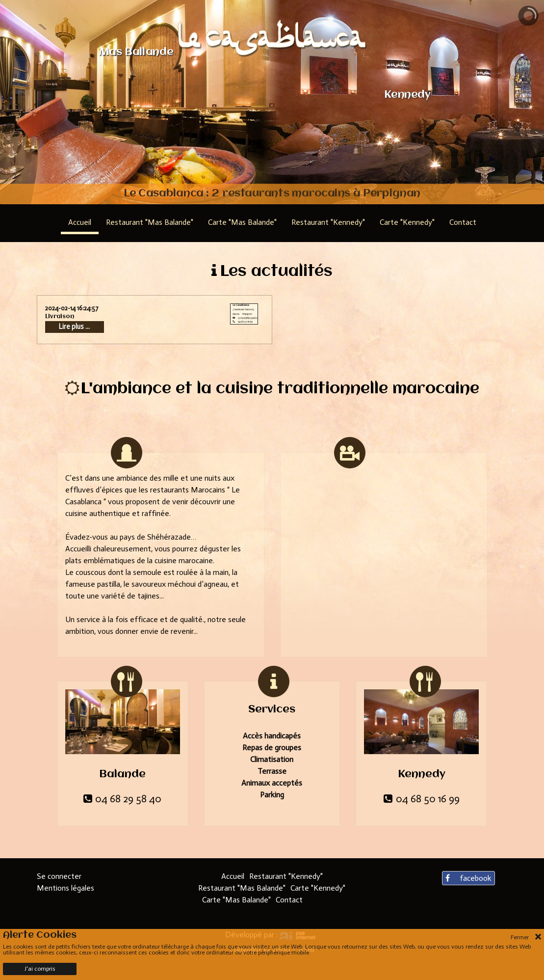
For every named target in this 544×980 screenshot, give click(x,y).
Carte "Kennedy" (318, 888)
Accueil (233, 876)
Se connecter (59, 876)
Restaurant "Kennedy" (286, 876)
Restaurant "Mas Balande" (242, 888)
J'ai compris (40, 969)
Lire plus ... (74, 327)
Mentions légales (65, 888)
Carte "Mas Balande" (236, 900)
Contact (289, 900)
